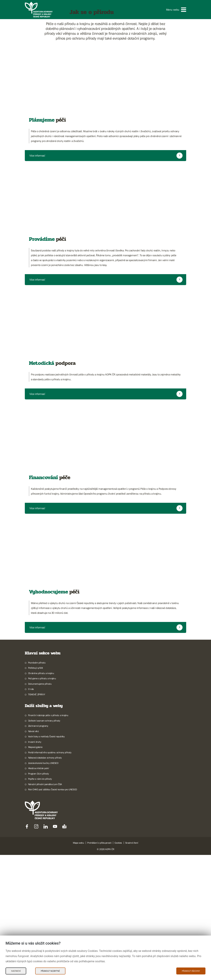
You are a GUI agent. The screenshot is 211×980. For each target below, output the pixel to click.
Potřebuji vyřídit (35, 809)
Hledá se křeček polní (39, 909)
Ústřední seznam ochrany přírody (44, 862)
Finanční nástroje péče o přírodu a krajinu (48, 856)
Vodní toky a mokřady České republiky (46, 877)
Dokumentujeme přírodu (40, 825)
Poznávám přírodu (37, 803)
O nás (31, 830)
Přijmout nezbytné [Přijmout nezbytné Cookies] (50, 971)
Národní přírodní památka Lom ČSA (45, 925)
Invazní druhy (35, 883)
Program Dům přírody (38, 915)
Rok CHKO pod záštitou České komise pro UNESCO (53, 930)
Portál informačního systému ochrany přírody (50, 893)
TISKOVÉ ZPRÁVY (37, 835)
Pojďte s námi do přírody (40, 920)
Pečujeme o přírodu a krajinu (42, 819)
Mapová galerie (35, 888)
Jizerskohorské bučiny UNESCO (43, 904)
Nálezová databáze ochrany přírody (45, 899)
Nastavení (16, 971)
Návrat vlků (33, 872)
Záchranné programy (38, 867)
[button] (176, 10)
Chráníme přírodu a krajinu (41, 814)
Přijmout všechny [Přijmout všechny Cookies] (191, 971)
